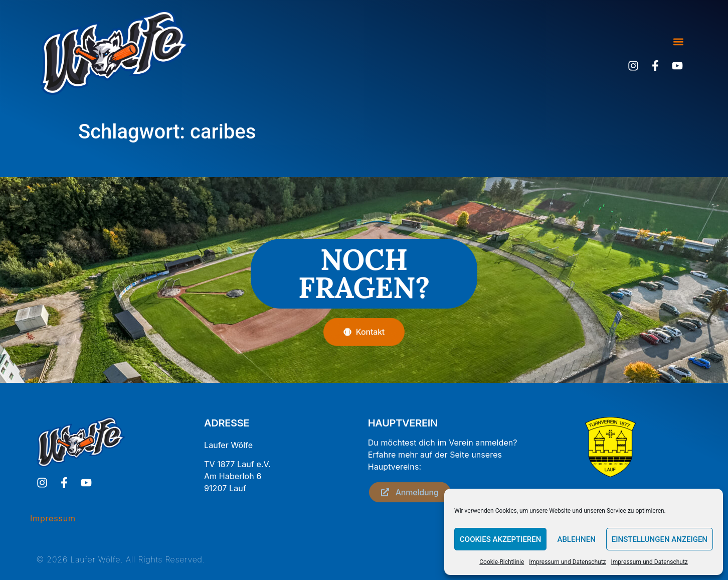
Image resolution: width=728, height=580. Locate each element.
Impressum (53, 518)
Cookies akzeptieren (500, 539)
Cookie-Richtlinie (502, 562)
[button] (678, 42)
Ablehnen (576, 539)
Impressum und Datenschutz (567, 562)
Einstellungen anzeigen (660, 539)
